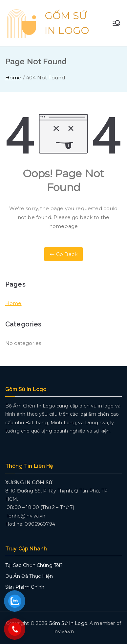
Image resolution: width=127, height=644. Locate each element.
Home (13, 303)
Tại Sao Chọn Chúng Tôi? (34, 565)
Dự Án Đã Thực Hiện (29, 576)
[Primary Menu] (116, 23)
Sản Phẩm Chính (25, 587)
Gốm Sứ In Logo (68, 623)
